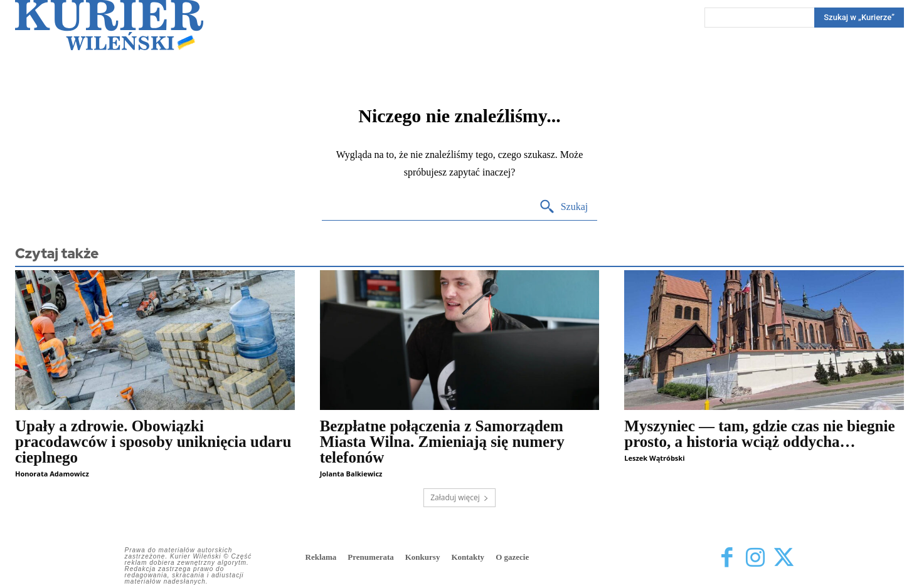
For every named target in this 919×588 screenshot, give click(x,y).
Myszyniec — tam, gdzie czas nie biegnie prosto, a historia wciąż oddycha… (759, 434)
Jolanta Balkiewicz (351, 474)
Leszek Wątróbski (654, 458)
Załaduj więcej (460, 497)
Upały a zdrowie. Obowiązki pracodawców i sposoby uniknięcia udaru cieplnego (153, 442)
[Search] (859, 18)
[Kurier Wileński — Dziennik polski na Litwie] (109, 25)
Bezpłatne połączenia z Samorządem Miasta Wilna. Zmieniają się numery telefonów (442, 442)
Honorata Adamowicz (52, 474)
